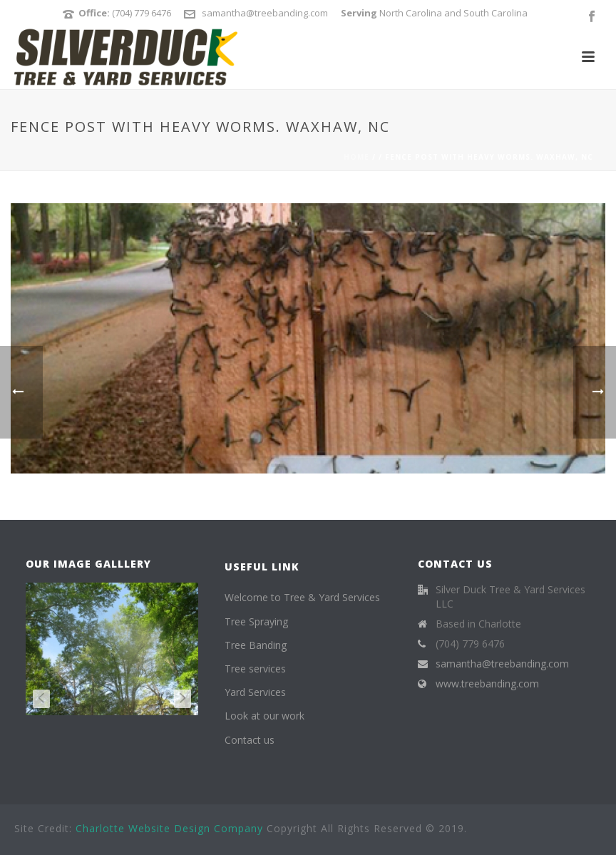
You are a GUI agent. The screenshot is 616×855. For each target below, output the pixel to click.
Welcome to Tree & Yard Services (302, 597)
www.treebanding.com (487, 684)
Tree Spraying (256, 621)
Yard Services (255, 692)
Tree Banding (256, 645)
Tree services (255, 669)
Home (356, 157)
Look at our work (265, 716)
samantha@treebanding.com (265, 13)
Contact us (250, 740)
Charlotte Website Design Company (169, 828)
